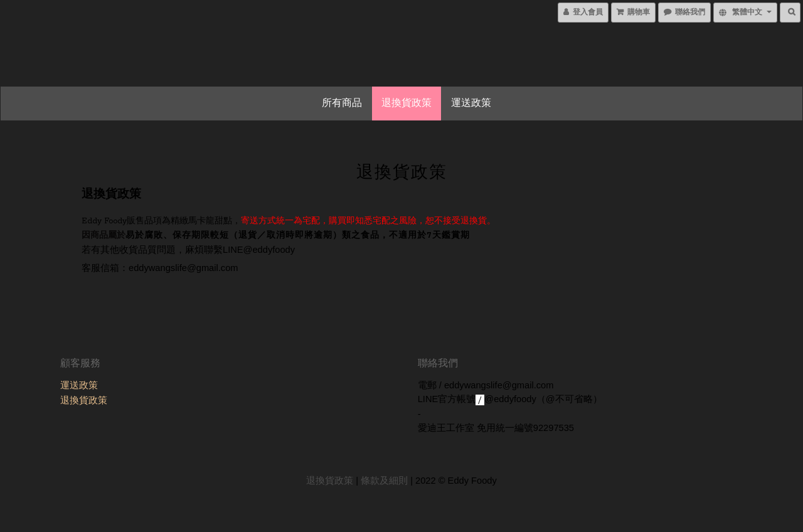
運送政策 (471, 104)
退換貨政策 (407, 104)
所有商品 (342, 104)
